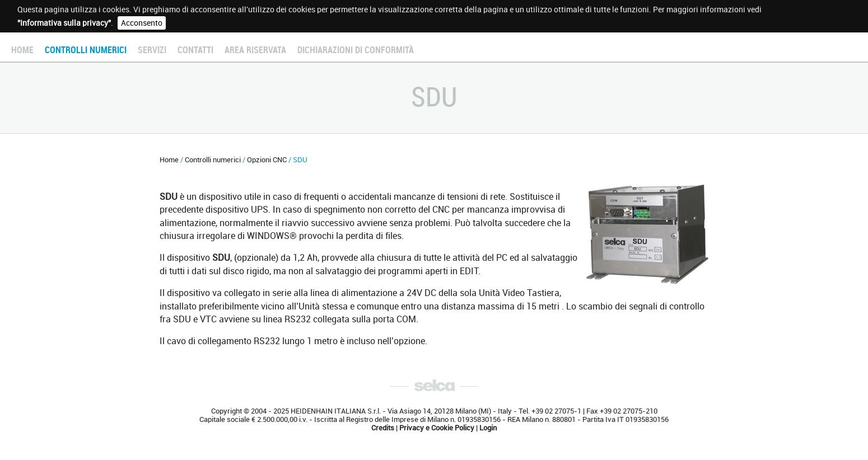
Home (22, 50)
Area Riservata (255, 50)
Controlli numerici (86, 50)
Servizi (152, 50)
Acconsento (142, 23)
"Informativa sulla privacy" (64, 23)
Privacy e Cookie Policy (437, 428)
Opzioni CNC (267, 160)
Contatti (195, 50)
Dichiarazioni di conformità (356, 50)
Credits (383, 428)
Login (488, 428)
